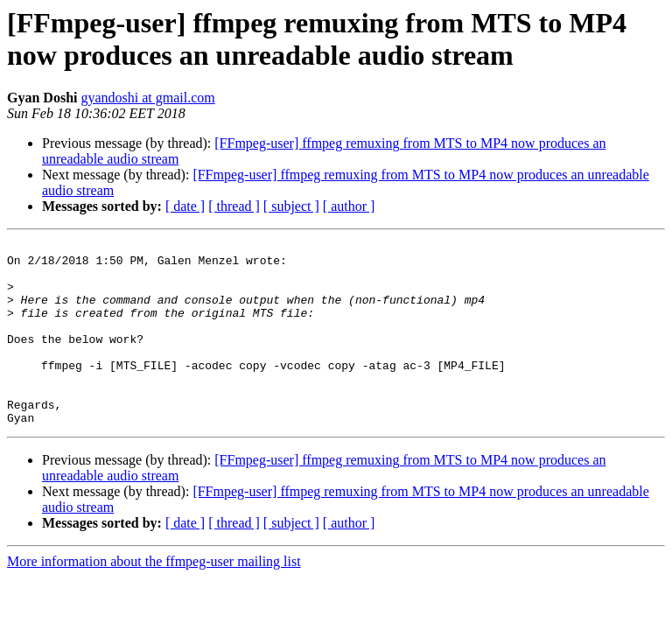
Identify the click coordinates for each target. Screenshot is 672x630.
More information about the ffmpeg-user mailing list (154, 598)
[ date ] (185, 206)
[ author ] (349, 206)
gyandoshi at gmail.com (147, 98)
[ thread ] (234, 206)
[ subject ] (291, 206)
